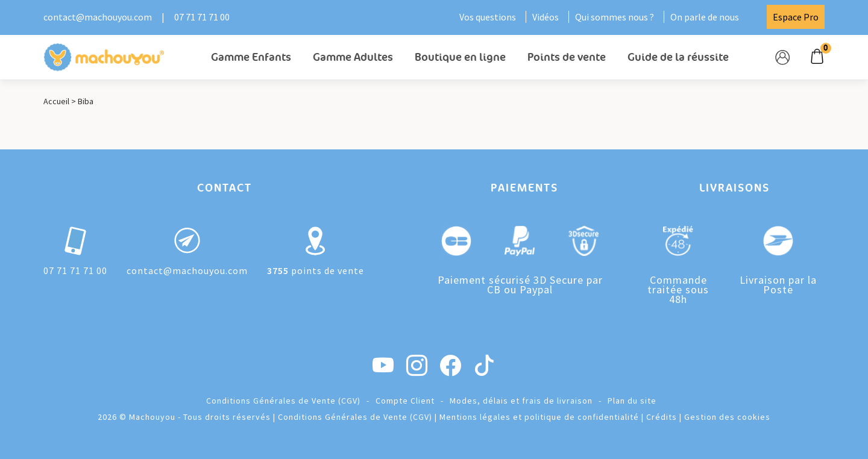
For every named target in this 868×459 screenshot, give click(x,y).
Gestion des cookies (727, 417)
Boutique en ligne (460, 57)
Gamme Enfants (251, 57)
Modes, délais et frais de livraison (521, 401)
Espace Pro (796, 17)
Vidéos (546, 17)
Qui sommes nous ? (615, 17)
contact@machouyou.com (98, 17)
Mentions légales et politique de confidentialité (539, 417)
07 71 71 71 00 (202, 17)
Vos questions (488, 17)
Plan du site (632, 401)
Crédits (662, 417)
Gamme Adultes (353, 57)
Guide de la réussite (678, 57)
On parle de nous (705, 17)
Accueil (56, 101)
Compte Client (405, 401)
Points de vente (567, 57)
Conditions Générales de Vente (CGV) (283, 401)
